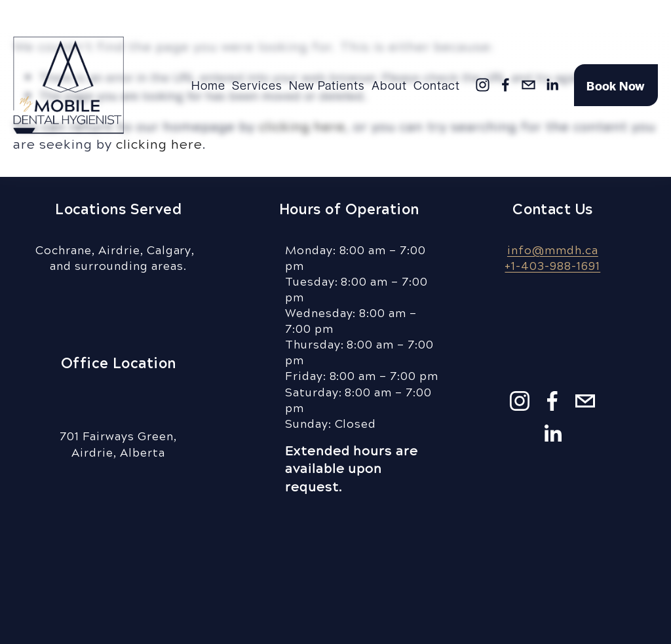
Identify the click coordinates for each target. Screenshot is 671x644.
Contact (437, 85)
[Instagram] (483, 85)
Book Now (616, 85)
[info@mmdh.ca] (528, 85)
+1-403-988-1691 (552, 265)
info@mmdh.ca (553, 250)
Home (208, 85)
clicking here (159, 143)
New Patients (327, 85)
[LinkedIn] (552, 85)
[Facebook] (506, 85)
